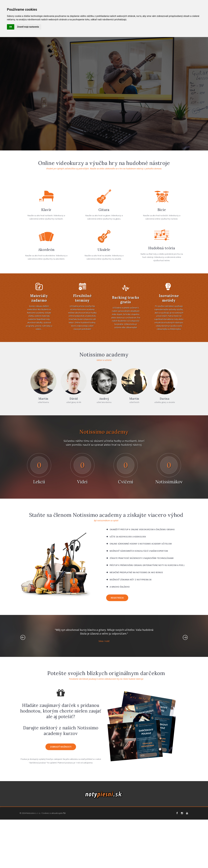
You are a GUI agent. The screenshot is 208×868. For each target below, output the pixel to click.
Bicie (162, 264)
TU (64, 862)
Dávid (74, 453)
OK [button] (11, 27)
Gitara (104, 264)
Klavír (46, 264)
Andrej (104, 453)
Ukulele (104, 304)
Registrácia (117, 652)
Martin (43, 453)
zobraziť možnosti (61, 801)
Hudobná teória (162, 302)
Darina (165, 453)
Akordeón (46, 304)
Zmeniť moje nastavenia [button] (28, 27)
